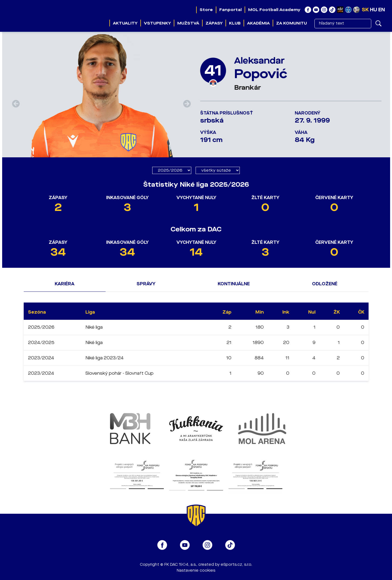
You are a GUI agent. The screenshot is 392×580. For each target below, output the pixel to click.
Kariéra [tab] (65, 284)
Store (206, 10)
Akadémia (258, 23)
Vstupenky (157, 23)
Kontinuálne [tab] (234, 284)
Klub (235, 23)
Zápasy (214, 23)
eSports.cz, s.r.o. (236, 565)
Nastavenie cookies (196, 570)
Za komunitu (292, 23)
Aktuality (125, 23)
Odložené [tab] (325, 284)
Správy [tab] (146, 284)
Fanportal (230, 10)
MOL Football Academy (274, 10)
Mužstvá (188, 23)
